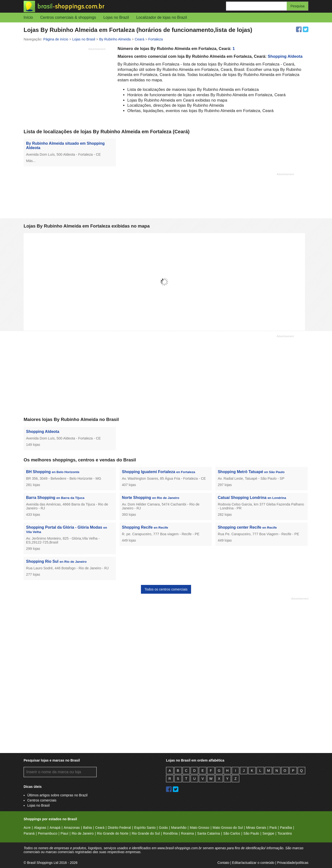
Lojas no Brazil (116, 17)
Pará (273, 828)
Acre (27, 828)
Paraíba (286, 828)
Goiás (163, 828)
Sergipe (268, 833)
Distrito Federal (119, 828)
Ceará (100, 828)
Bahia (87, 828)
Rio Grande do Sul (146, 833)
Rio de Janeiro (83, 833)
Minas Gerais (256, 828)
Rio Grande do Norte (113, 833)
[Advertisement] (65, 86)
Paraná (29, 833)
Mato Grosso (200, 828)
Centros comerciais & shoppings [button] (68, 17)
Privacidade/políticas (293, 863)
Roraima (188, 833)
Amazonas (72, 828)
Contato (223, 863)
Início (28, 17)
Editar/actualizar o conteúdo (253, 863)
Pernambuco (48, 833)
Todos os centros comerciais (166, 589)
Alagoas (40, 828)
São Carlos (232, 833)
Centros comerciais (42, 800)
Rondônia (170, 833)
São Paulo (251, 833)
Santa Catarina (208, 833)
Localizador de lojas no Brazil (162, 17)
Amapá (55, 828)
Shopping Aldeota (285, 56)
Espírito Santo (145, 828)
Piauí (65, 833)
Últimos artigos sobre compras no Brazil (57, 795)
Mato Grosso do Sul (228, 828)
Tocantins (285, 833)
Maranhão (179, 828)
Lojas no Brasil (38, 805)
